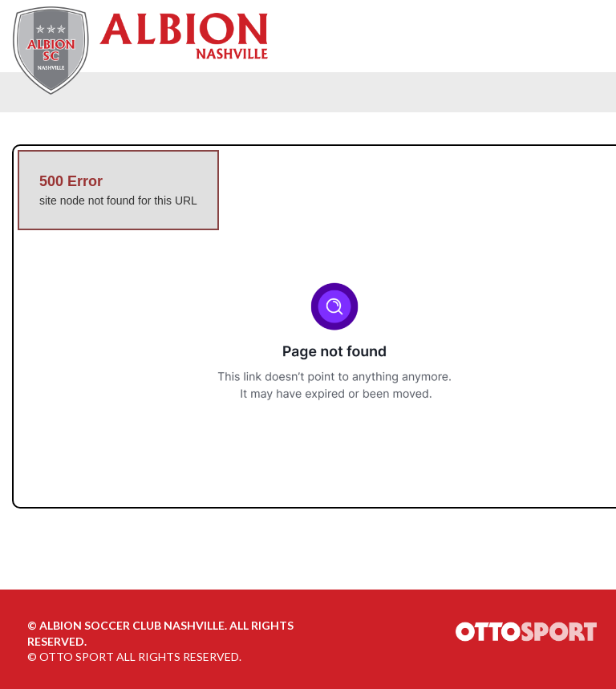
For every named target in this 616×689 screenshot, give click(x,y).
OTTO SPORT (77, 657)
